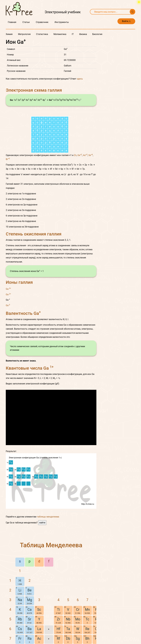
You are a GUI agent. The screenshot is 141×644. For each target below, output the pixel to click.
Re (87, 629)
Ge (80, 155)
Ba (30, 629)
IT (73, 34)
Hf (58, 629)
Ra (30, 639)
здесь (80, 79)
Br (8, 159)
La (39, 629)
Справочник (42, 22)
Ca (30, 610)
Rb (20, 619)
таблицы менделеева (48, 517)
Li (20, 590)
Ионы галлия (19, 282)
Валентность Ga (23, 313)
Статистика (42, 34)
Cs (20, 629)
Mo (78, 619)
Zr (58, 619)
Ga (8, 289)
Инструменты (62, 22)
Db (68, 639)
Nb (68, 619)
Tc (87, 619)
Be (30, 590)
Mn (87, 610)
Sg (78, 639)
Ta (68, 629)
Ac (39, 639)
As (85, 155)
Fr (20, 639)
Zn (75, 155)
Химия (9, 34)
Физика (83, 34)
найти (42, 523)
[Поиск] (132, 12)
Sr (30, 619)
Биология (97, 34)
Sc (39, 610)
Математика (60, 34)
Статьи (26, 22)
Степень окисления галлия (34, 234)
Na (20, 600)
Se (91, 155)
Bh (87, 639)
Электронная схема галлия (34, 90)
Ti (58, 610)
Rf (58, 639)
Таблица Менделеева (51, 545)
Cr (78, 610)
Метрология (24, 34)
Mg (30, 600)
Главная (12, 22)
